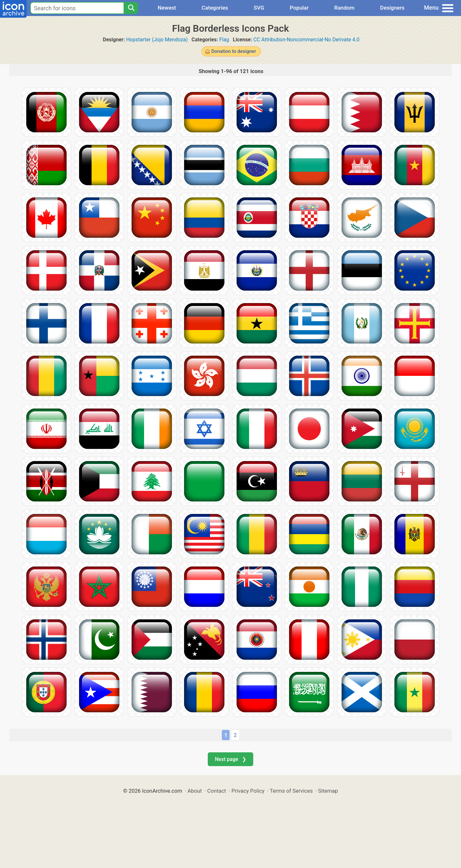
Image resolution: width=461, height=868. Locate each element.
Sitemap (328, 791)
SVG (259, 8)
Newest (167, 8)
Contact (217, 791)
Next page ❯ (230, 759)
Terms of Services (291, 791)
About (195, 791)
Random (344, 8)
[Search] (131, 8)
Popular (299, 8)
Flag (224, 40)
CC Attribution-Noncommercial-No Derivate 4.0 (306, 40)
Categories (215, 8)
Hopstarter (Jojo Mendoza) (157, 40)
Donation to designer (234, 51)
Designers (392, 8)
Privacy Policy (248, 791)
